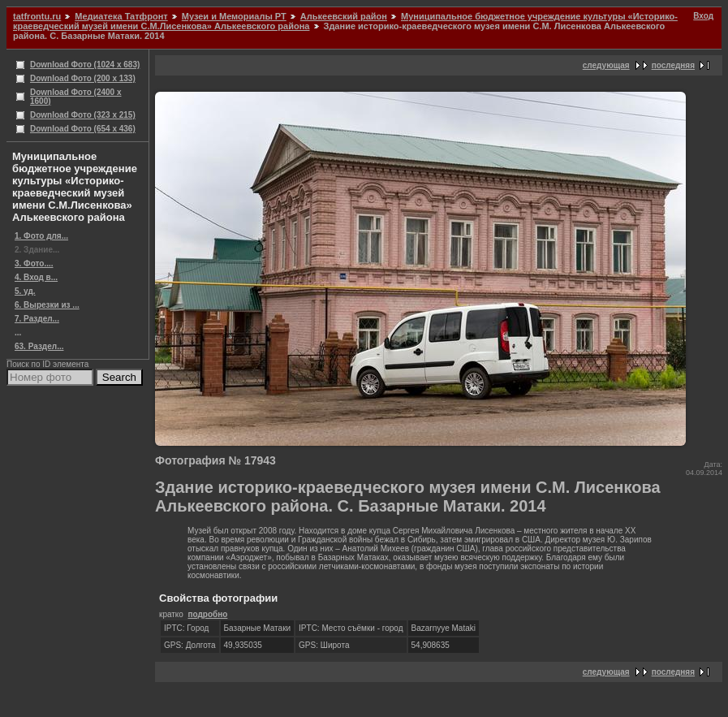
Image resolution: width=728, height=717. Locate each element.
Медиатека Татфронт (121, 16)
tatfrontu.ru (37, 16)
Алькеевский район (344, 16)
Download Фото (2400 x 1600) (76, 97)
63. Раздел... (39, 346)
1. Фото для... (41, 236)
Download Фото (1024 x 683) (85, 65)
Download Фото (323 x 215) (83, 115)
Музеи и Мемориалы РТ (234, 16)
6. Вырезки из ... (47, 305)
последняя (673, 65)
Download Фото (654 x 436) (83, 129)
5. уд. (25, 291)
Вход (703, 16)
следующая (606, 65)
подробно (207, 614)
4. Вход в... (36, 277)
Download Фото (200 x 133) (83, 78)
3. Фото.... (34, 263)
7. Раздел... (37, 319)
